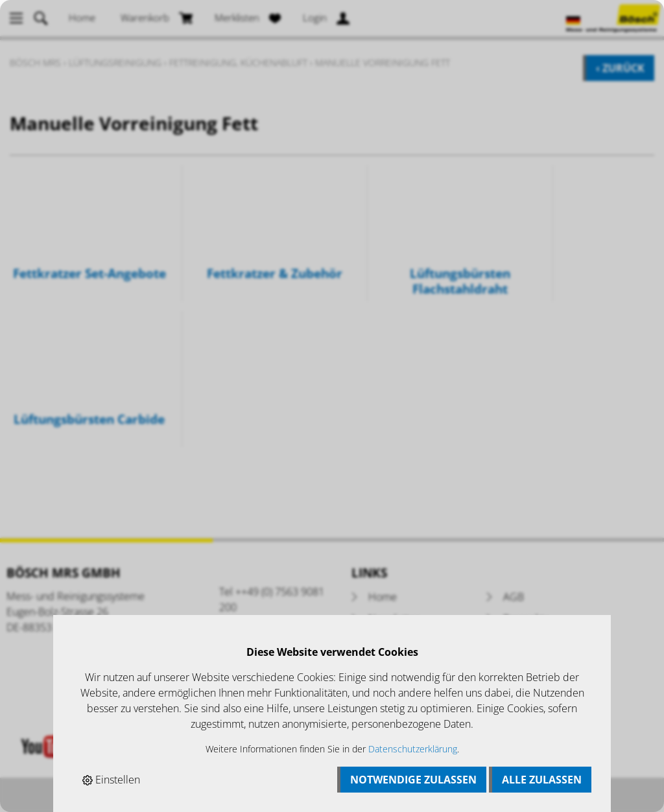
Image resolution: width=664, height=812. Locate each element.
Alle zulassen (542, 780)
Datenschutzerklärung (413, 749)
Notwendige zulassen (413, 780)
